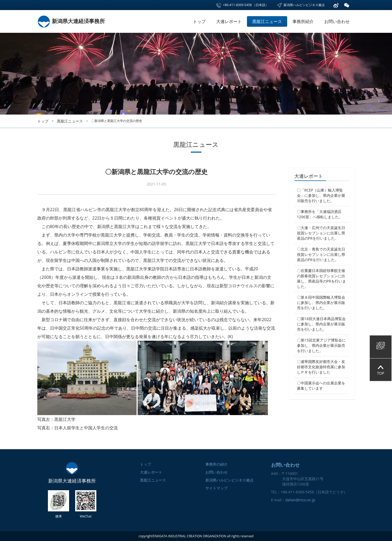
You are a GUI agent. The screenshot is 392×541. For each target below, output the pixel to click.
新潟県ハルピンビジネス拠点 (301, 5)
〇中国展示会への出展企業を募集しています (321, 386)
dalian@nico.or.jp (300, 500)
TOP (380, 370)
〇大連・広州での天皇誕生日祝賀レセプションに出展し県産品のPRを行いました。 (321, 233)
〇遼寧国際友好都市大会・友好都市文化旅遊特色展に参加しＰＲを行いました (321, 367)
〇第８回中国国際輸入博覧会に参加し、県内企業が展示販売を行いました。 (321, 303)
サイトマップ (217, 488)
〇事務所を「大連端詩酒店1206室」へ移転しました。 (320, 214)
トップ (199, 21)
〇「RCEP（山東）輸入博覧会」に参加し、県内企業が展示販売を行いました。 (321, 195)
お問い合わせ (337, 21)
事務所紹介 (303, 21)
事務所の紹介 (217, 464)
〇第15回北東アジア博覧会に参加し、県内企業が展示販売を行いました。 (321, 345)
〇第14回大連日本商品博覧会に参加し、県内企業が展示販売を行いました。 (321, 324)
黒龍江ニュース (267, 21)
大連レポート (229, 21)
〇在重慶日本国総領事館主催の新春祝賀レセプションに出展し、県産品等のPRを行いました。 (321, 278)
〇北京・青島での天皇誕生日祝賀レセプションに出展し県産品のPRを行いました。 (321, 254)
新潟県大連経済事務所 (71, 21)
